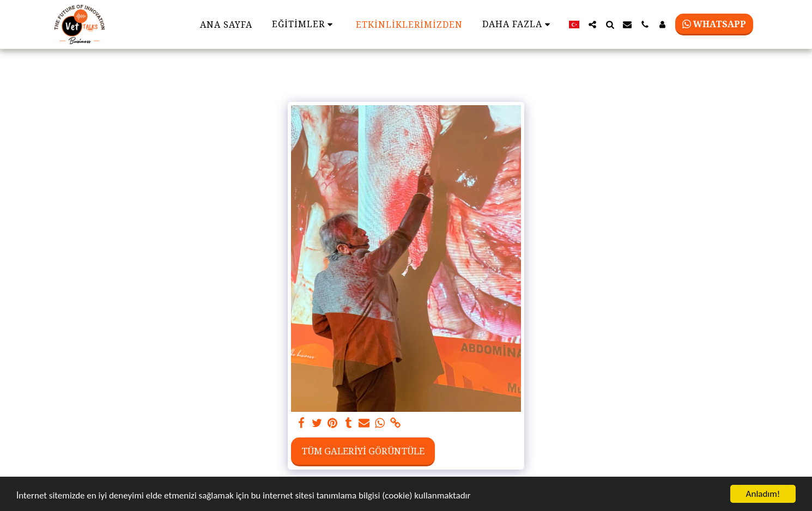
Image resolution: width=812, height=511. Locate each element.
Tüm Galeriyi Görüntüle (363, 451)
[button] (592, 25)
